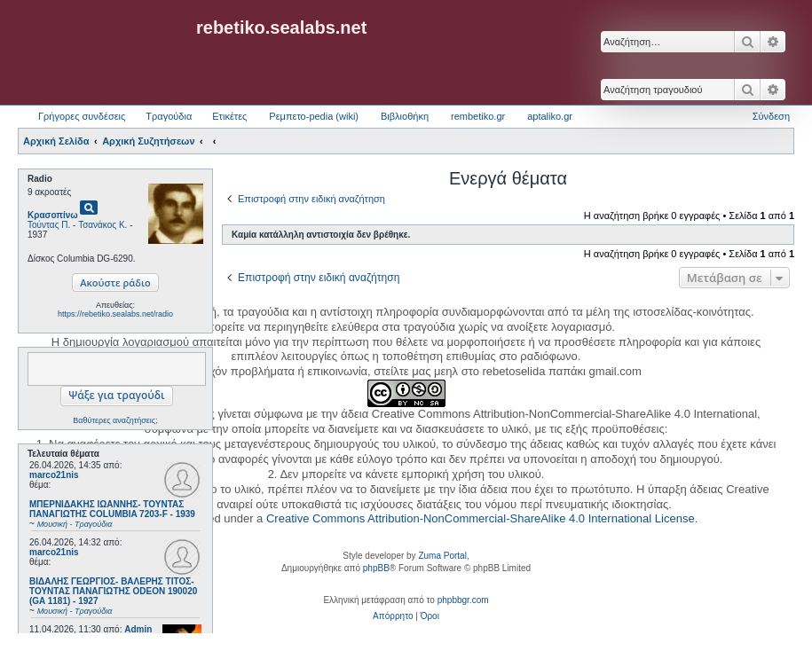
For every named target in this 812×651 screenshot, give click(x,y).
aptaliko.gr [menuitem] (550, 116)
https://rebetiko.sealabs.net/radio (115, 314)
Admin (138, 629)
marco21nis (54, 475)
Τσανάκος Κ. (102, 225)
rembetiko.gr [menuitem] (478, 116)
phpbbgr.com (463, 600)
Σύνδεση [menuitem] (771, 116)
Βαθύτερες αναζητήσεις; (115, 420)
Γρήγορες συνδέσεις (82, 116)
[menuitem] (393, 616)
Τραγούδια (169, 116)
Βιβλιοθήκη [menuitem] (405, 116)
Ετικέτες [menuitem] (229, 116)
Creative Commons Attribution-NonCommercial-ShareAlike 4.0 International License (481, 518)
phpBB (376, 568)
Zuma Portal (442, 556)
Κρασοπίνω (53, 215)
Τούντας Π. (49, 225)
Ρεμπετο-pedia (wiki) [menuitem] (314, 116)
